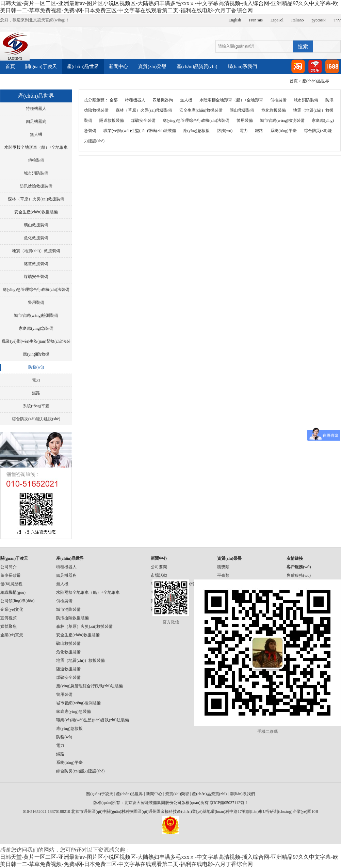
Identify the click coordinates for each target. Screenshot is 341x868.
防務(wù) (36, 367)
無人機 (36, 134)
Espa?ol (277, 20)
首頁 (10, 67)
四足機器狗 (36, 121)
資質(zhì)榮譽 (152, 67)
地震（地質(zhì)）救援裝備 (36, 251)
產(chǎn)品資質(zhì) (197, 67)
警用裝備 (36, 302)
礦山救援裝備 (36, 225)
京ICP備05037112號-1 (229, 803)
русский (319, 20)
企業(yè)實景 (12, 635)
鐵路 (36, 393)
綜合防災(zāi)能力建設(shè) (36, 419)
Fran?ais (256, 20)
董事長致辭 (11, 575)
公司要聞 (159, 567)
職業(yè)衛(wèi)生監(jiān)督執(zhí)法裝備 (36, 343)
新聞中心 (118, 67)
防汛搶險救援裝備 (36, 186)
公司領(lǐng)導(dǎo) (17, 601)
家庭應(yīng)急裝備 (36, 328)
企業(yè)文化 (12, 609)
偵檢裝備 (36, 160)
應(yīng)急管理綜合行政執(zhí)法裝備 (36, 290)
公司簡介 (9, 567)
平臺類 (223, 575)
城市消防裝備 (36, 173)
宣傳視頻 (9, 618)
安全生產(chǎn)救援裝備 (36, 212)
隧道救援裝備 (36, 264)
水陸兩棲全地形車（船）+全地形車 (36, 147)
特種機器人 (36, 109)
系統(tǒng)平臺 (36, 406)
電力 (36, 380)
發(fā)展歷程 (11, 584)
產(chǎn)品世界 (83, 67)
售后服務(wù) (299, 575)
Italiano (298, 20)
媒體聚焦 (9, 626)
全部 (114, 100)
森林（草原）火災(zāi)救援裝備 (36, 199)
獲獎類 (223, 567)
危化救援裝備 (36, 238)
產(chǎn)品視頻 (64, 82)
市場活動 (159, 575)
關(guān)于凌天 (41, 67)
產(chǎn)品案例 (21, 82)
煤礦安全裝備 (36, 277)
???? (337, 20)
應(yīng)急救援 (36, 354)
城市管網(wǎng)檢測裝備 (36, 315)
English (235, 20)
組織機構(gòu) (13, 592)
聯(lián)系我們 (242, 67)
